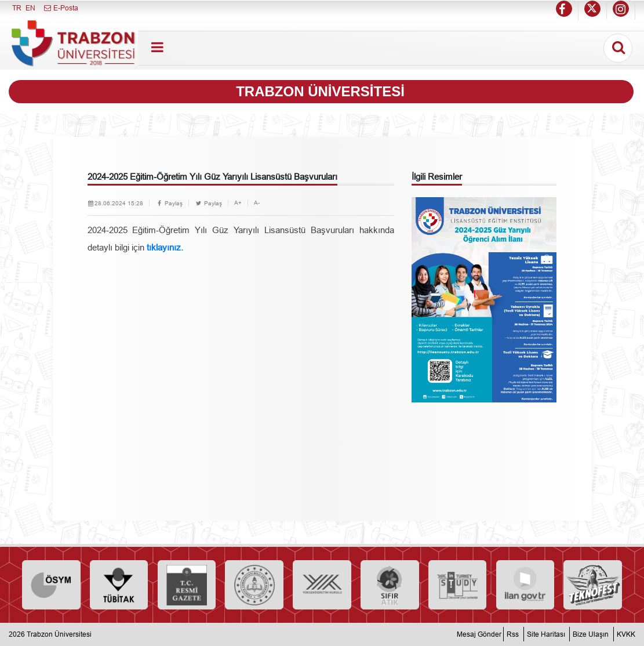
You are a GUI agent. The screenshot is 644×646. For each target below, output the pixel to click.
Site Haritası (546, 634)
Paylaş (169, 203)
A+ (238, 203)
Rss (513, 634)
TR (17, 8)
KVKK (626, 634)
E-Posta (61, 8)
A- (257, 203)
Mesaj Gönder (479, 634)
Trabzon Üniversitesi (59, 634)
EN (30, 8)
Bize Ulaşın (591, 634)
